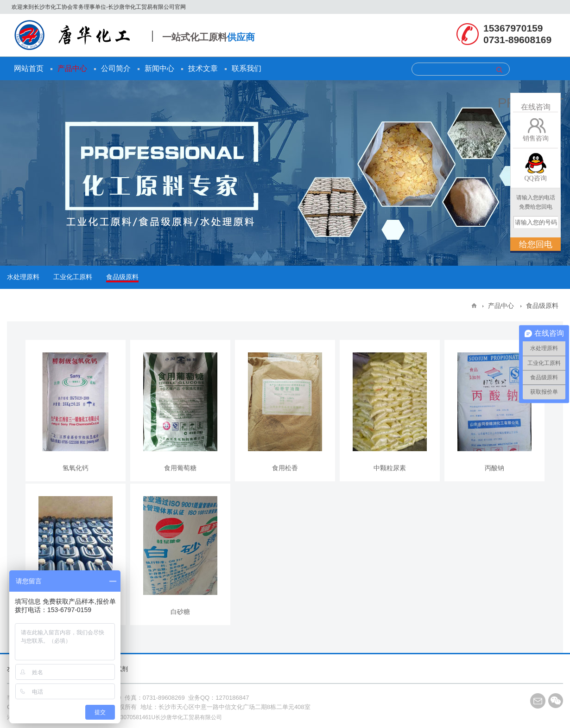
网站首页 (29, 68)
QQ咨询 (535, 178)
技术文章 (203, 68)
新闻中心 (159, 68)
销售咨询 (536, 138)
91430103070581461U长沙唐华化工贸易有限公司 (160, 717)
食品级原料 (122, 277)
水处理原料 (23, 277)
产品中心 (72, 68)
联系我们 (247, 68)
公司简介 (116, 68)
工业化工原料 (73, 277)
